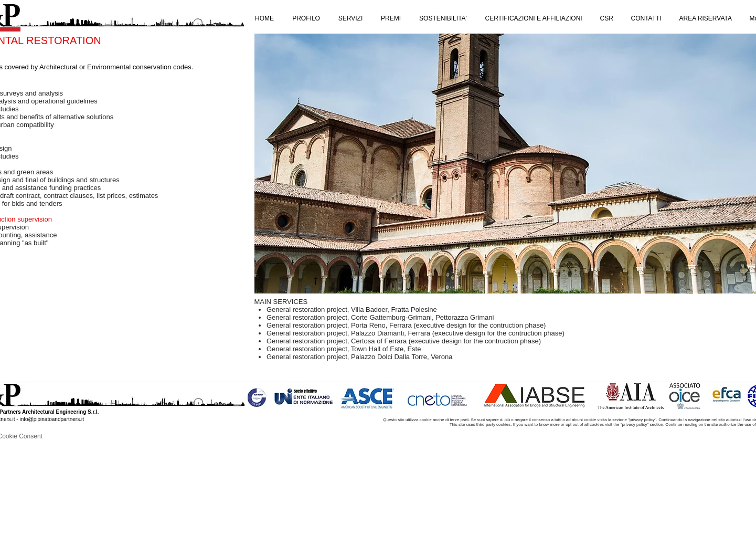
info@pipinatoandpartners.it (51, 419)
